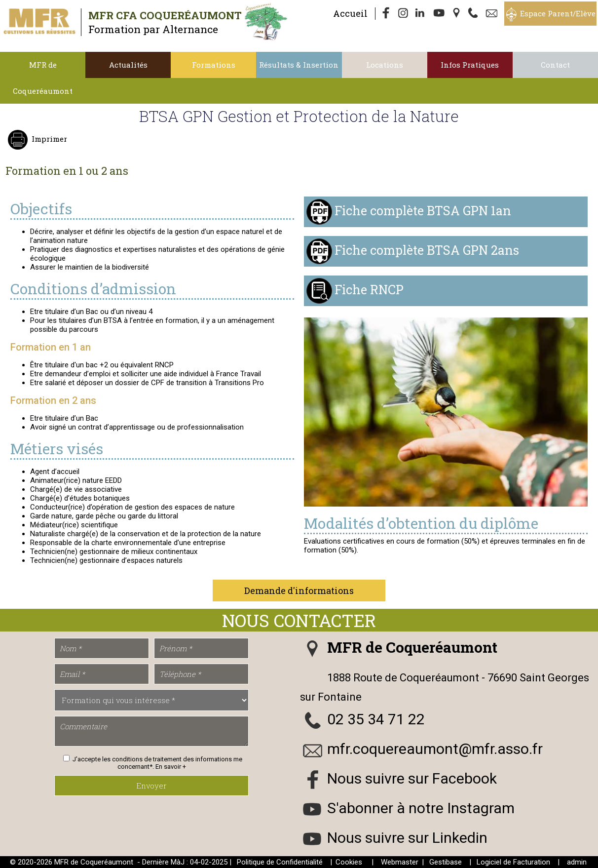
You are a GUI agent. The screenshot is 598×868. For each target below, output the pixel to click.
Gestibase (446, 862)
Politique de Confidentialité (280, 862)
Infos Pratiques (470, 65)
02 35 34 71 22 (376, 719)
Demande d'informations (299, 591)
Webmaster (400, 862)
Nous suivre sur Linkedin (407, 838)
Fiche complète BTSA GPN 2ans (427, 250)
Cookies (349, 862)
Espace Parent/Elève (558, 13)
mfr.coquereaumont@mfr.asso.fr (435, 749)
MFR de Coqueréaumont (43, 78)
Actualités (128, 65)
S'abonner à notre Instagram (421, 808)
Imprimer (48, 139)
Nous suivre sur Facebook (412, 778)
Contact (555, 65)
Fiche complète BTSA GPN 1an (423, 211)
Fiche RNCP (369, 290)
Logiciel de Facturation (513, 862)
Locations (385, 65)
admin (577, 862)
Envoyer (151, 786)
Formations (214, 65)
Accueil (350, 13)
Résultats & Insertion (299, 65)
